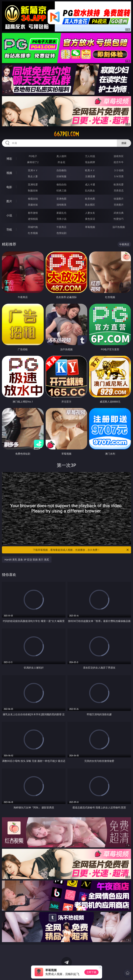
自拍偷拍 (61, 170)
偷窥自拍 (33, 199)
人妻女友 (90, 213)
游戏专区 (119, 156)
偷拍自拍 (61, 184)
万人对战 (90, 156)
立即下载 (91, 972)
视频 (9, 173)
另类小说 (61, 219)
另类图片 (119, 205)
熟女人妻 (33, 176)
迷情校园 (33, 219)
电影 (9, 187)
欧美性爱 (119, 184)
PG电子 (33, 156)
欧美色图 (90, 199)
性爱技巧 (119, 219)
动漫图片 (119, 199)
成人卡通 (90, 184)
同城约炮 (33, 227)
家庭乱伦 (61, 213)
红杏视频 (33, 233)
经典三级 (61, 190)
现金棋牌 (90, 162)
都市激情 (33, 213)
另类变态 (119, 190)
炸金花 (61, 162)
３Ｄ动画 (119, 170)
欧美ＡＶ (90, 170)
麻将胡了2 (33, 162)
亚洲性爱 (33, 184)
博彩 (9, 159)
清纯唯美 (61, 205)
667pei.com (66, 134)
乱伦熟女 (90, 190)
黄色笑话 (90, 219)
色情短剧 (61, 233)
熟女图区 (90, 205)
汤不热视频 (119, 227)
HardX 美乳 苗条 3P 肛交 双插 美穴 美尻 (27, 560)
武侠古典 (119, 213)
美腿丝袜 (33, 205)
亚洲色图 (61, 199)
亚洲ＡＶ (33, 170)
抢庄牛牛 (119, 162)
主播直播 (90, 176)
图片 (9, 201)
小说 (9, 215)
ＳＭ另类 (119, 176)
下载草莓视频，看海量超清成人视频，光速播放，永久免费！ (81, 550)
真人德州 (61, 156)
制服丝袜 (33, 190)
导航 (9, 230)
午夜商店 (61, 227)
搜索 (124, 143)
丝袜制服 (61, 176)
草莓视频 (90, 227)
